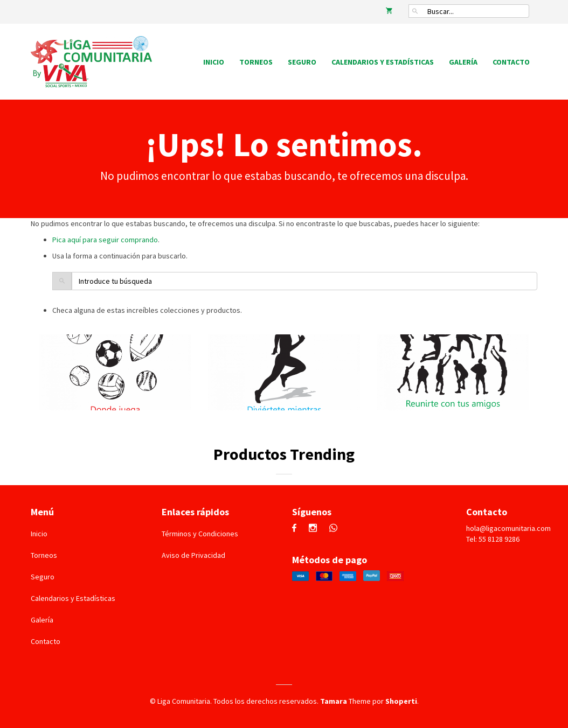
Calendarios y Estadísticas (383, 62)
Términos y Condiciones (200, 534)
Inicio (214, 62)
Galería (463, 62)
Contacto (511, 62)
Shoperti (401, 701)
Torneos (256, 62)
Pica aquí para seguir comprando (105, 240)
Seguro (302, 62)
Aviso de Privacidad (193, 555)
